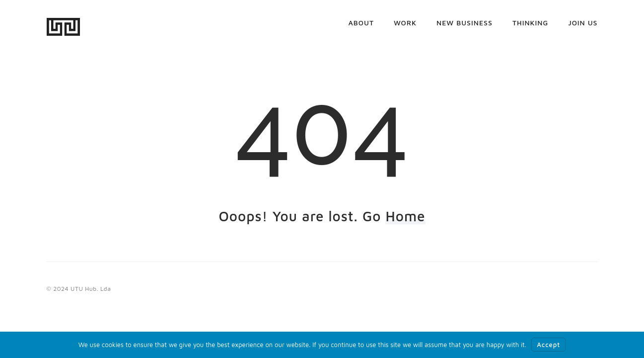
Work (405, 27)
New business (465, 27)
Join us (583, 27)
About (361, 27)
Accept (548, 345)
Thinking (530, 27)
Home (405, 216)
